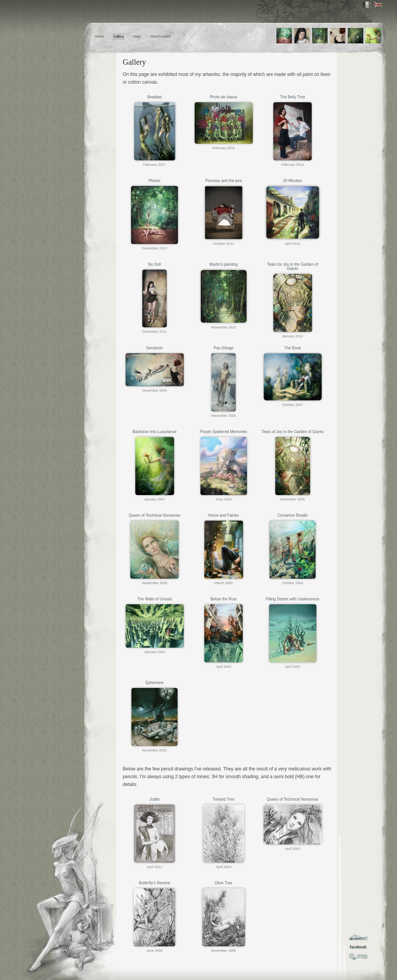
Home (100, 36)
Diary (137, 36)
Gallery (118, 36)
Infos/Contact (160, 36)
